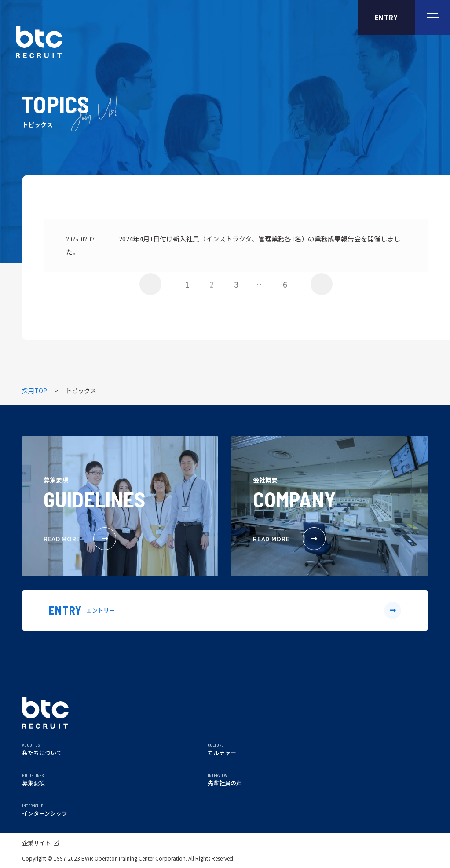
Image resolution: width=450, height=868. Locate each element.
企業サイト (41, 843)
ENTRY (386, 17)
